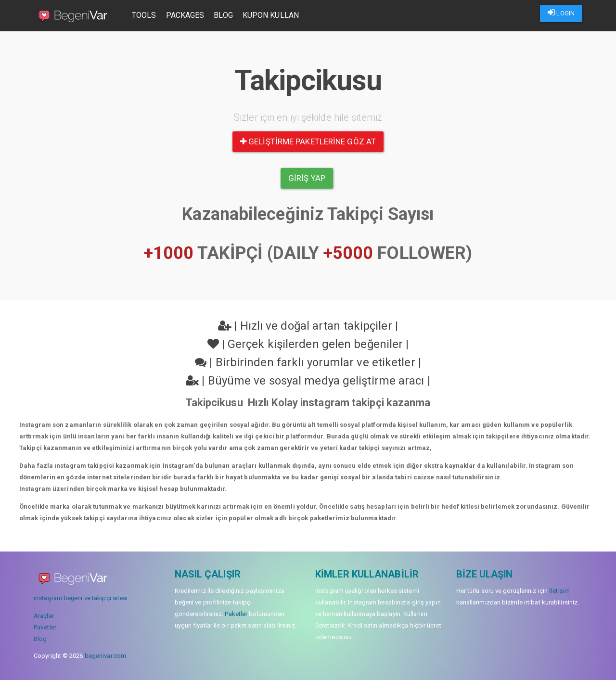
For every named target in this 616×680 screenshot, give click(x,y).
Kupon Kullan (271, 15)
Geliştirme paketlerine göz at (308, 141)
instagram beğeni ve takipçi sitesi (81, 598)
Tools (144, 15)
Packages (185, 15)
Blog (223, 15)
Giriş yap (307, 178)
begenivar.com (105, 656)
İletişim (559, 591)
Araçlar (44, 616)
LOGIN (561, 13)
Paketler (45, 627)
